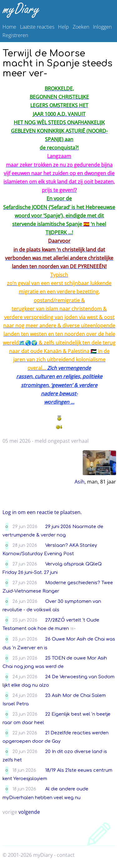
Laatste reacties (37, 27)
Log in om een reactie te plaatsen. (42, 512)
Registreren (15, 35)
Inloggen (102, 27)
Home (9, 27)
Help (63, 27)
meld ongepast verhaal (62, 441)
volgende (29, 812)
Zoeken (81, 27)
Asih (80, 482)
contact (66, 855)
